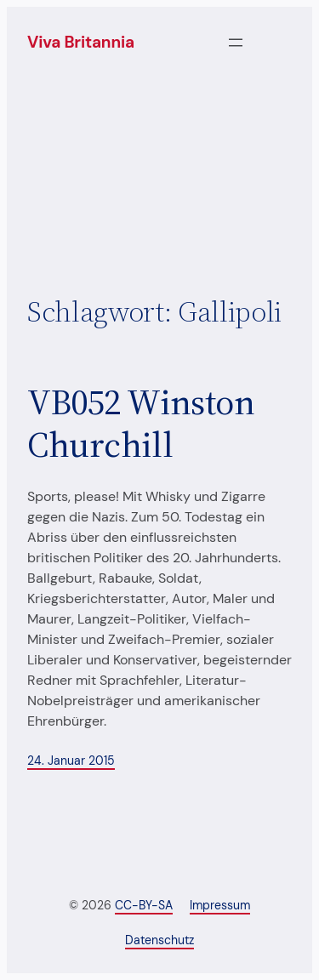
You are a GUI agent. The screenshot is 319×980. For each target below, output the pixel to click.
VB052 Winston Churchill (141, 423)
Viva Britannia (81, 42)
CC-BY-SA (144, 905)
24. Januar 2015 (71, 761)
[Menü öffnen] (236, 43)
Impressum (220, 905)
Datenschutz (159, 940)
